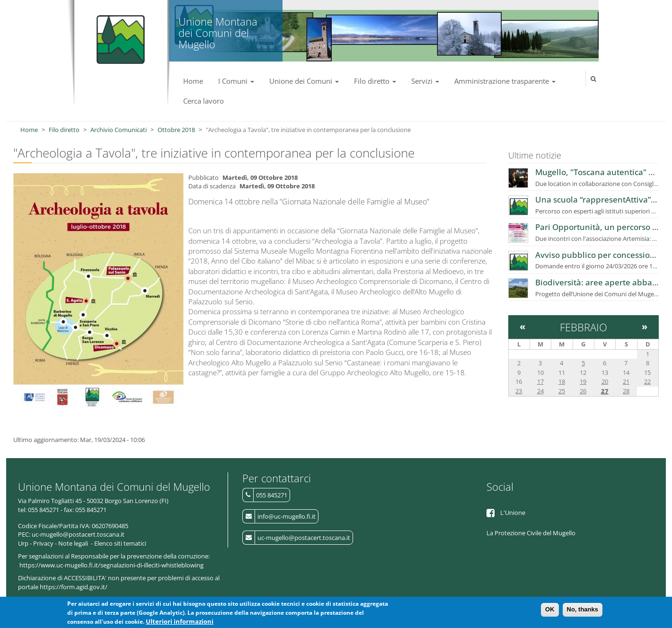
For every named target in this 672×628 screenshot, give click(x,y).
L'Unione (513, 513)
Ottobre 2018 (176, 130)
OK (550, 610)
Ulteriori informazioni (180, 621)
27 (605, 391)
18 (562, 381)
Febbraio (584, 327)
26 (583, 391)
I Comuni (236, 81)
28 (626, 391)
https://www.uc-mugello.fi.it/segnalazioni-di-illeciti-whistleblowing (111, 565)
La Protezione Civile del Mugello (531, 533)
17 (540, 381)
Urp (23, 543)
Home (193, 81)
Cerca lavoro (203, 101)
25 (562, 391)
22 (647, 381)
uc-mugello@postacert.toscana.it (304, 538)
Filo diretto (375, 81)
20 (605, 381)
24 (540, 391)
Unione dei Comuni (304, 81)
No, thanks (583, 610)
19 (583, 381)
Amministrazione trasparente (505, 81)
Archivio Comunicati (119, 130)
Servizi (425, 81)
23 (519, 391)
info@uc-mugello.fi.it (287, 516)
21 (626, 381)
